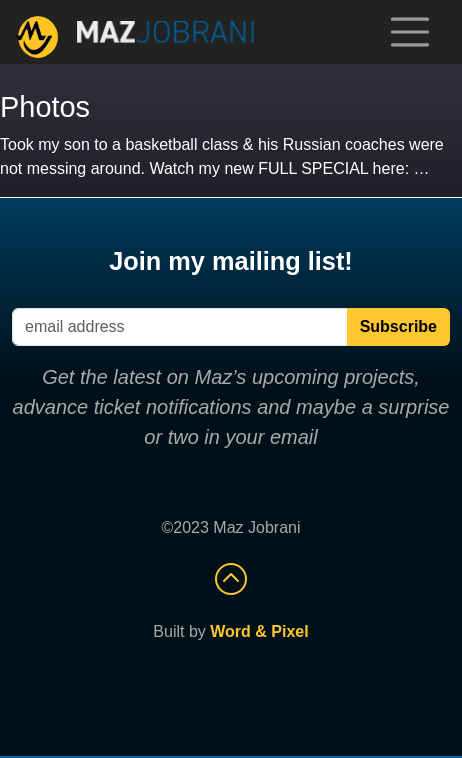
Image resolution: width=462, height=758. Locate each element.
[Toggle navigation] (410, 32)
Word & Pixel (259, 631)
